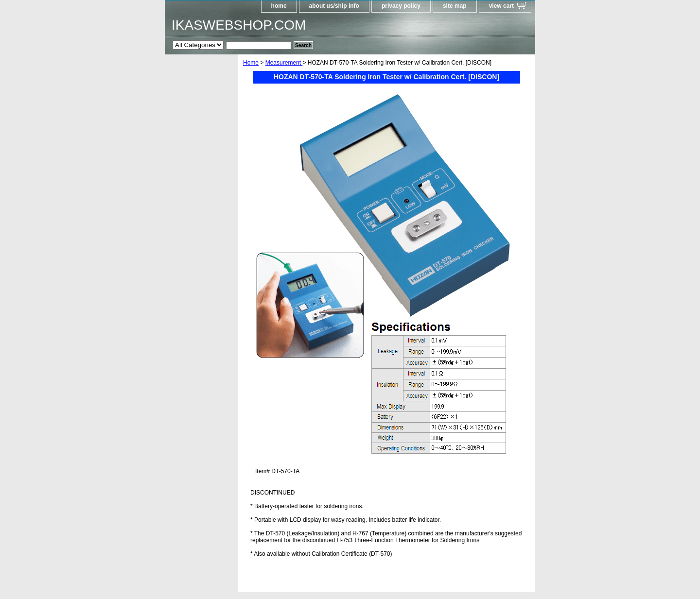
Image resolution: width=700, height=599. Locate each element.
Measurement (284, 63)
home (279, 6)
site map (455, 6)
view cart (501, 6)
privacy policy (401, 6)
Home (251, 63)
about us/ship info (334, 6)
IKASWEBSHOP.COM (239, 25)
